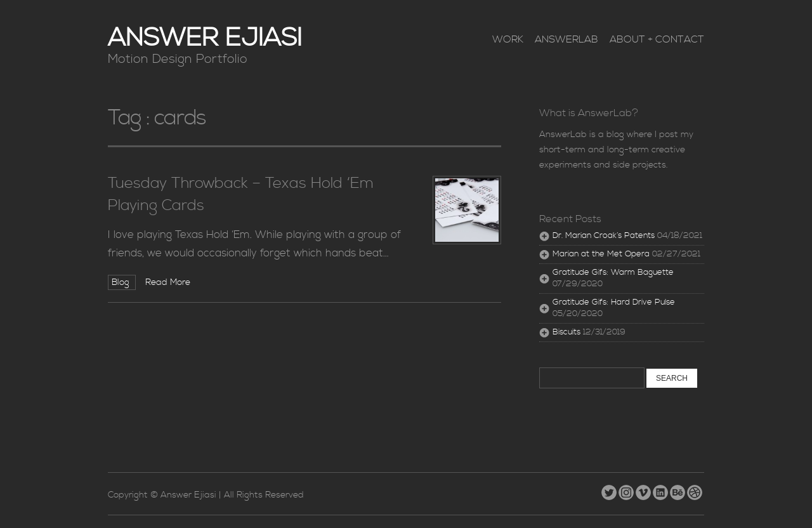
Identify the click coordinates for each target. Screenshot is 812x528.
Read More (168, 282)
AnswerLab (566, 39)
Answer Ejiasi (205, 38)
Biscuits (566, 332)
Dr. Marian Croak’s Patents (604, 236)
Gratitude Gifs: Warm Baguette (613, 273)
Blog (122, 282)
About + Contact (657, 39)
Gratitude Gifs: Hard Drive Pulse (614, 302)
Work (508, 39)
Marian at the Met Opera (601, 254)
